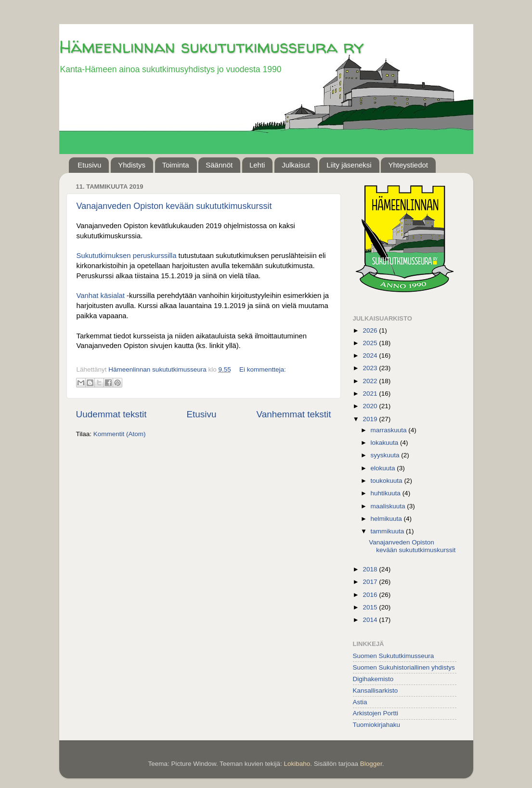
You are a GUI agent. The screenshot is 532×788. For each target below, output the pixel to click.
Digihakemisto (373, 679)
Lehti (257, 165)
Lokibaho (297, 764)
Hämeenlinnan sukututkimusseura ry (211, 46)
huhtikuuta (387, 493)
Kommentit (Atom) (120, 434)
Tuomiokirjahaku (377, 725)
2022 (371, 381)
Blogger (371, 764)
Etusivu (89, 165)
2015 (371, 607)
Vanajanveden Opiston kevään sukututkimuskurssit (174, 206)
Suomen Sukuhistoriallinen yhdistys (404, 667)
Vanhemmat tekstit (293, 414)
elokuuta (384, 468)
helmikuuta (387, 519)
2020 (371, 406)
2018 (371, 569)
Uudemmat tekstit (111, 414)
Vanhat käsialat (101, 296)
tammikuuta (389, 531)
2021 (371, 394)
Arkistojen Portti (376, 713)
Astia (360, 702)
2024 (371, 355)
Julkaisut (296, 165)
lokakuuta (386, 443)
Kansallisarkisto (376, 691)
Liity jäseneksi (349, 165)
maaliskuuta (389, 506)
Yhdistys (132, 165)
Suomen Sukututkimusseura (394, 656)
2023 (371, 368)
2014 (371, 620)
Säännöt (219, 165)
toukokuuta (388, 481)
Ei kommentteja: (263, 369)
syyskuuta (386, 455)
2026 (371, 330)
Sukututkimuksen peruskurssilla (127, 256)
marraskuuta (390, 430)
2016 (371, 595)
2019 (371, 419)
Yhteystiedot (408, 165)
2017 (371, 582)
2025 (371, 343)
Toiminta (176, 165)
